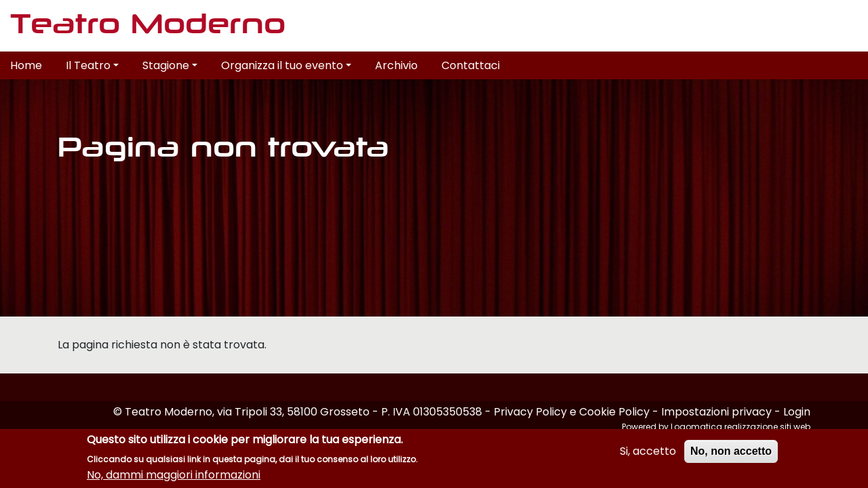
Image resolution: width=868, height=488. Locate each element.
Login (797, 412)
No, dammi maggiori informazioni (174, 475)
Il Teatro (92, 65)
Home (26, 65)
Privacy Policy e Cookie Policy (572, 412)
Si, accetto (648, 451)
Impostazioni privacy (716, 412)
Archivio (396, 65)
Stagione (170, 65)
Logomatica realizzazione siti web (741, 427)
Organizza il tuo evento (286, 65)
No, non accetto (731, 451)
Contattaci (471, 65)
